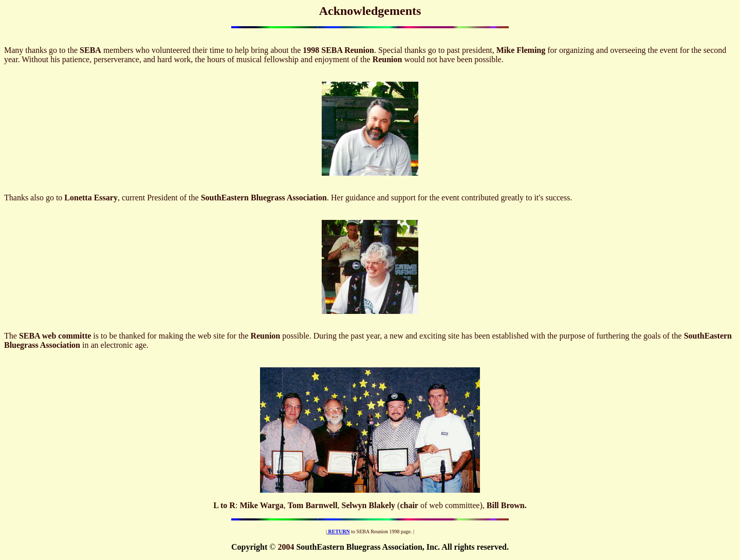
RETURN (339, 531)
